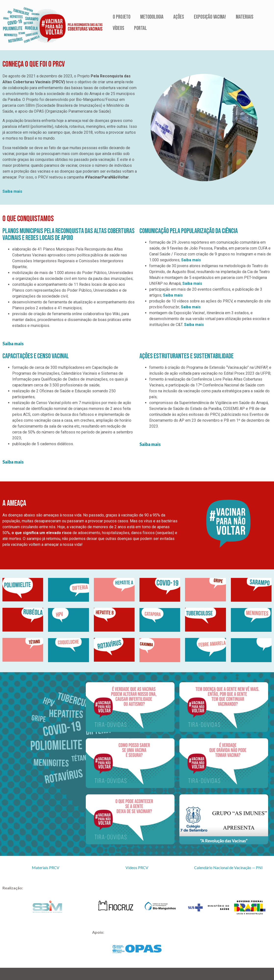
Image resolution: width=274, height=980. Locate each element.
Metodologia (152, 17)
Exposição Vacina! (210, 17)
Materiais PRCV (46, 867)
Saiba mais (12, 191)
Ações (179, 17)
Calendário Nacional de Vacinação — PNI (228, 867)
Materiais (245, 17)
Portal (140, 28)
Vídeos (118, 28)
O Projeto (122, 17)
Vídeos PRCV (137, 867)
